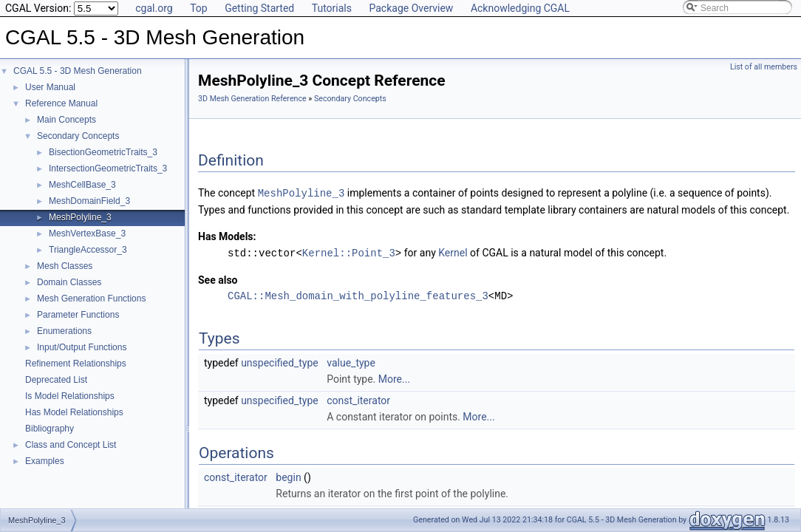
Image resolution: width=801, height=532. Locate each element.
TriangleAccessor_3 (88, 250)
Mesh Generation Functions (91, 299)
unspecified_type (280, 361)
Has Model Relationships (74, 412)
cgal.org (154, 8)
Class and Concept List (71, 445)
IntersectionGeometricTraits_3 (108, 168)
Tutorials (332, 8)
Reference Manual (61, 103)
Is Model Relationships (70, 396)
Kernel (453, 252)
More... (394, 378)
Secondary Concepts (78, 136)
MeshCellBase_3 (82, 185)
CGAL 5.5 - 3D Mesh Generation (78, 71)
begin (288, 476)
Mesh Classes (65, 266)
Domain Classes (69, 282)
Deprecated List (56, 380)
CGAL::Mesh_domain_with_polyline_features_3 (358, 294)
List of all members (764, 67)
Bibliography (50, 429)
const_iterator (358, 399)
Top (199, 8)
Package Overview (411, 8)
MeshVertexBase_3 (87, 233)
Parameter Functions (78, 315)
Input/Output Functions (82, 347)
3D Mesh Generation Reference (252, 99)
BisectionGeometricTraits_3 (103, 152)
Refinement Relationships (76, 364)
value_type (351, 361)
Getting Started (259, 8)
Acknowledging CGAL (520, 8)
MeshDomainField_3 (89, 201)
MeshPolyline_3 (80, 217)
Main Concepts (67, 120)
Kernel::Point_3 (349, 252)
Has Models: (227, 236)
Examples (45, 461)
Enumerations (64, 331)
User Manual (50, 87)
